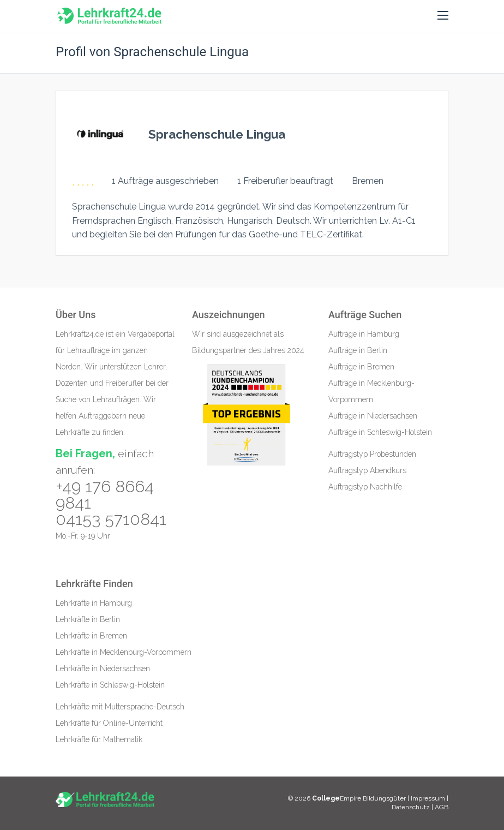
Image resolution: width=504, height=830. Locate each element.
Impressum (429, 798)
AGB (442, 807)
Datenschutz (411, 807)
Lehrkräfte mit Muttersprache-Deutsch (120, 707)
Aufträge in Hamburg (364, 334)
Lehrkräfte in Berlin (88, 619)
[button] (443, 16)
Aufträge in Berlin (358, 350)
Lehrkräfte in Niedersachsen (103, 668)
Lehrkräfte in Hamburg (94, 603)
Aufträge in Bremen (361, 367)
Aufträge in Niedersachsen (373, 416)
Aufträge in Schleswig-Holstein (380, 432)
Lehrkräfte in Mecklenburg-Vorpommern (124, 652)
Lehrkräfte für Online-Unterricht (109, 723)
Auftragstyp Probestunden (372, 454)
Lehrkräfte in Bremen (91, 636)
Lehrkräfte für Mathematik (99, 739)
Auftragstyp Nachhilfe (365, 487)
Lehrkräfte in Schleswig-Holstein (110, 685)
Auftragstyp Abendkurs (367, 470)
